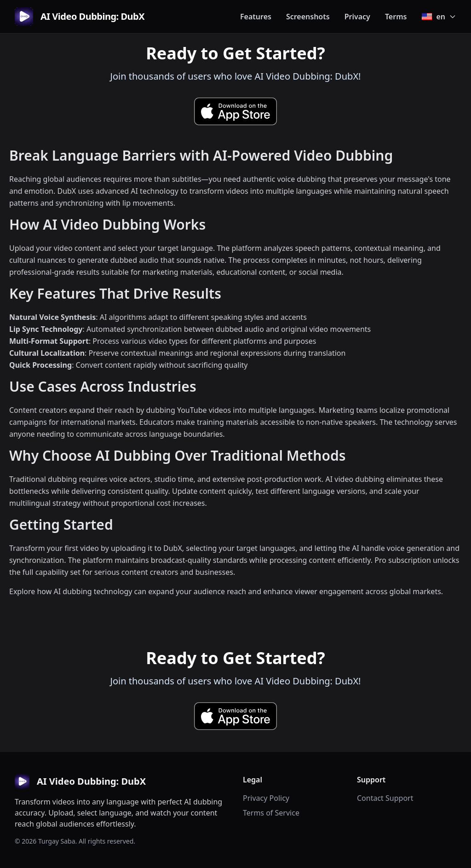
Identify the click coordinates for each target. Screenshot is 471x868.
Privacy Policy (266, 798)
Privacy (357, 17)
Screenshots (308, 17)
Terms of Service (271, 813)
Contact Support (385, 798)
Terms (396, 17)
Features (256, 17)
